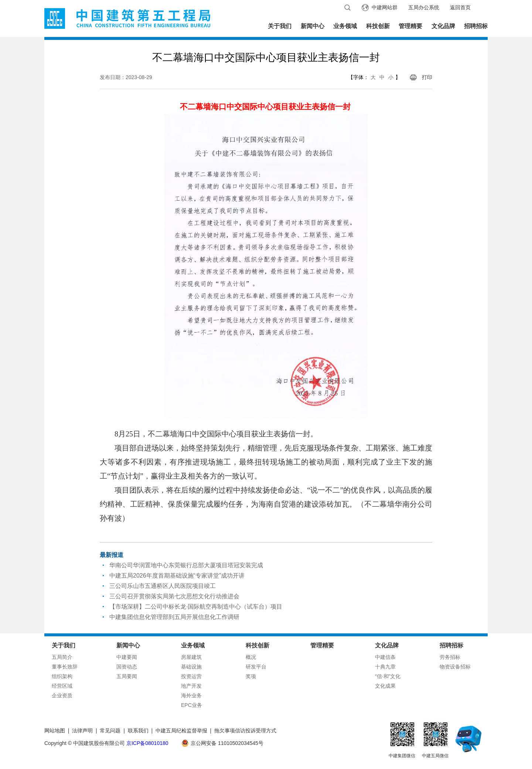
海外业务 (191, 695)
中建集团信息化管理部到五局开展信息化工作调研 (174, 617)
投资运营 (191, 676)
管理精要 (410, 26)
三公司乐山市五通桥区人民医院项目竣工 (163, 586)
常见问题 (110, 731)
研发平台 (256, 667)
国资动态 (127, 667)
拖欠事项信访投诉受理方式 (245, 731)
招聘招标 (476, 26)
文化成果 (385, 686)
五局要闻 (127, 676)
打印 (427, 77)
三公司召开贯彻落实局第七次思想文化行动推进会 (174, 596)
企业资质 (62, 695)
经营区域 (62, 686)
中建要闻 (127, 657)
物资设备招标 (455, 667)
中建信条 (385, 657)
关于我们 (280, 26)
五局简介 (62, 657)
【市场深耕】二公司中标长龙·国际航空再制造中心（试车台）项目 (196, 607)
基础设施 (191, 667)
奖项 (251, 676)
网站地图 (55, 731)
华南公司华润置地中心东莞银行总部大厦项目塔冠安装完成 (186, 565)
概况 (251, 657)
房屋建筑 (191, 657)
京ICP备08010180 (147, 743)
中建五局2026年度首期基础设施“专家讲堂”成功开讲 (177, 576)
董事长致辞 (65, 667)
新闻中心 (313, 26)
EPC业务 (192, 705)
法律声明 (82, 731)
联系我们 (138, 731)
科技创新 (378, 26)
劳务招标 (450, 657)
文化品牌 (443, 26)
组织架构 (62, 676)
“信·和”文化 (388, 676)
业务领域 (345, 26)
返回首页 (460, 7)
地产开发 (191, 686)
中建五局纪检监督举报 (181, 731)
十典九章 (385, 667)
